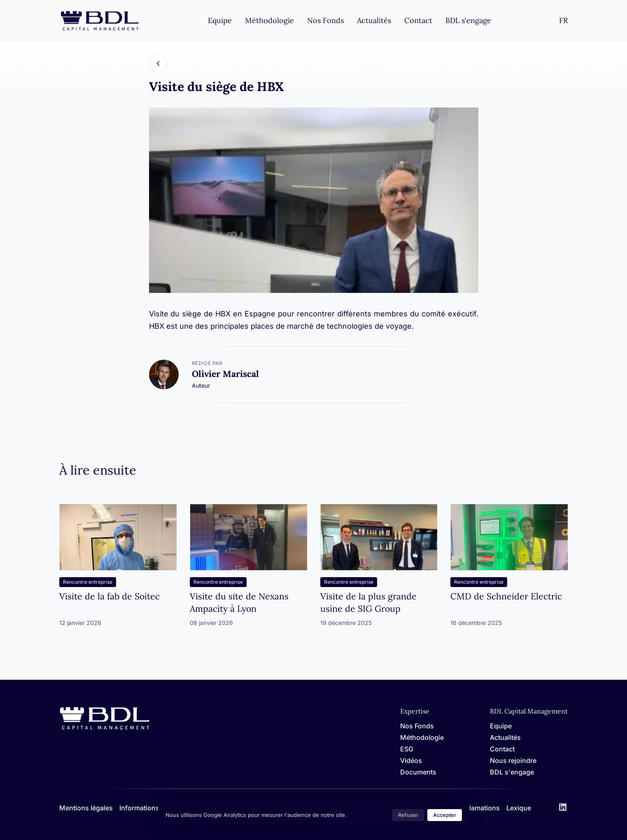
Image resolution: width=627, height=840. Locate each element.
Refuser (408, 815)
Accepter (445, 815)
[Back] (158, 63)
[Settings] (563, 20)
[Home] (105, 728)
